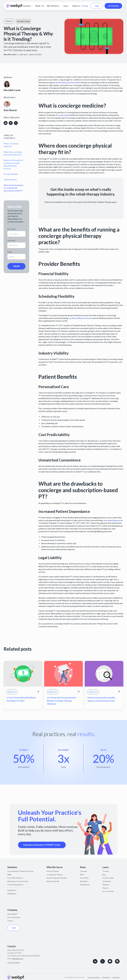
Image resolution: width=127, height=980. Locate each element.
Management (85, 885)
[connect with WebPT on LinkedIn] (95, 961)
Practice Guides (108, 878)
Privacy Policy (106, 977)
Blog (104, 875)
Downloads (107, 881)
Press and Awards (14, 917)
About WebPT (13, 914)
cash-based (65, 115)
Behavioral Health (53, 881)
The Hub (106, 871)
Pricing (85, 6)
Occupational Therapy (55, 875)
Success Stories (108, 891)
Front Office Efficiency (15, 878)
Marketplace (12, 894)
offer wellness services (81, 318)
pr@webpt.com (18, 959)
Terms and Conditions (94, 977)
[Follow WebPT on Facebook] (117, 961)
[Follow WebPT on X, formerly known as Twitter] (103, 961)
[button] (28, 6)
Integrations (12, 890)
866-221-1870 (18, 950)
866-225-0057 (16, 953)
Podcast (106, 888)
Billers (82, 875)
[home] (15, 6)
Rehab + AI (40, 6)
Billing (9, 875)
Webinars (106, 885)
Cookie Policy (116, 977)
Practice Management (15, 885)
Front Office (84, 878)
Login (97, 6)
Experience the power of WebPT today (42, 845)
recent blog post (113, 520)
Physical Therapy (53, 871)
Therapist (84, 871)
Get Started (113, 6)
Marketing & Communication (18, 881)
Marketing (84, 881)
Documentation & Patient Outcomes (20, 871)
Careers (10, 921)
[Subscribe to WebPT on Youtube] (110, 961)
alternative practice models (69, 82)
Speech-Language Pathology (57, 878)
